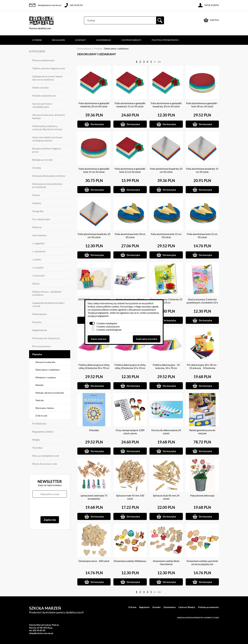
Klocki (36, 283)
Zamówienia (104, 40)
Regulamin (59, 40)
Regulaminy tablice (43, 432)
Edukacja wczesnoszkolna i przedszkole (47, 185)
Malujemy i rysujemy (46, 377)
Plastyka (37, 354)
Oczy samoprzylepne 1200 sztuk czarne (130, 432)
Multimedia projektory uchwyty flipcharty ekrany (47, 128)
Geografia (38, 211)
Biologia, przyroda (42, 160)
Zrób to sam (41, 416)
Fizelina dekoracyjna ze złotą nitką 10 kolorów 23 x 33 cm (130, 366)
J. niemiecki (39, 251)
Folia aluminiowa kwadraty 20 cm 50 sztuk (166, 170)
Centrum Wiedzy (131, 40)
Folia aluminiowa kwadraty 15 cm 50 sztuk (202, 170)
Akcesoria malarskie (45, 362)
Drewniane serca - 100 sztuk (94, 561)
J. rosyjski (38, 267)
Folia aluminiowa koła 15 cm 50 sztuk (166, 236)
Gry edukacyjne (41, 219)
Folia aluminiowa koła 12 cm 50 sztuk (202, 236)
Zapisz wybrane (99, 339)
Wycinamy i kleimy (45, 408)
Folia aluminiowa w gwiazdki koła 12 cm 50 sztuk (130, 170)
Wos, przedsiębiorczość (46, 456)
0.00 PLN (214, 20)
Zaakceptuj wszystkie (147, 339)
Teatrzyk (40, 400)
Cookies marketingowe (109, 330)
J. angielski (38, 243)
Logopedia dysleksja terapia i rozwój (48, 304)
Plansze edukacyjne (43, 60)
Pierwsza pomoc (42, 346)
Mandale (94, 430)
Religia (36, 440)
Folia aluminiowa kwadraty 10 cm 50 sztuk (94, 236)
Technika (37, 448)
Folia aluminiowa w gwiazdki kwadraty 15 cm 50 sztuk (130, 105)
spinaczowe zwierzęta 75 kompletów (94, 497)
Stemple (39, 385)
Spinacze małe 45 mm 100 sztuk (130, 497)
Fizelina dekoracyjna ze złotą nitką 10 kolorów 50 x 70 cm (94, 366)
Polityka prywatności (165, 40)
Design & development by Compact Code (198, 618)
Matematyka (39, 314)
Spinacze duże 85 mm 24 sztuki (166, 497)
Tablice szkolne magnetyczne (49, 68)
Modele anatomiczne (44, 96)
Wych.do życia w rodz (45, 464)
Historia (37, 227)
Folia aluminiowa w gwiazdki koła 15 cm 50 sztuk (94, 170)
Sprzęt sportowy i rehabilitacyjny (42, 105)
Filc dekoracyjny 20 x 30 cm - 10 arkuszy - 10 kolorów (202, 366)
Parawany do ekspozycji (46, 338)
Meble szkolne (40, 88)
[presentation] (50, 507)
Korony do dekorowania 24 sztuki (166, 432)
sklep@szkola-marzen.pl (50, 5)
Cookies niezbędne (107, 323)
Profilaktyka (39, 423)
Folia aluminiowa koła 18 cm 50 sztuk (130, 236)
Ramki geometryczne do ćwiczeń (202, 432)
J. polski (37, 259)
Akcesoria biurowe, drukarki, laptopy (49, 116)
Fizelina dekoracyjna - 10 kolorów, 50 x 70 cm (166, 366)
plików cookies (111, 306)
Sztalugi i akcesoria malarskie (50, 393)
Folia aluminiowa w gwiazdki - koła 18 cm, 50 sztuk (202, 105)
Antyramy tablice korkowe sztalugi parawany (47, 139)
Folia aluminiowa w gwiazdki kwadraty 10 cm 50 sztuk (166, 105)
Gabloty (37, 203)
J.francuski (38, 275)
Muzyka (37, 322)
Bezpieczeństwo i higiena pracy (46, 150)
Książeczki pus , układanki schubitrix (47, 293)
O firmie (37, 40)
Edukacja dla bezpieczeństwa (49, 176)
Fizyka (36, 195)
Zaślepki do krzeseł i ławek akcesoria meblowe (47, 78)
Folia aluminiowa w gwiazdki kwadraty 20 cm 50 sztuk (94, 105)
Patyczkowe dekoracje (202, 495)
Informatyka (39, 235)
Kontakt (81, 40)
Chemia (37, 168)
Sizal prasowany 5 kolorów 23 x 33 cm (166, 301)
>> (159, 62)
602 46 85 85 (76, 5)
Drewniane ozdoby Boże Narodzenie (166, 562)
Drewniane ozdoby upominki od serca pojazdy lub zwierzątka (202, 564)
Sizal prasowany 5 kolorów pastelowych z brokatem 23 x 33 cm (202, 302)
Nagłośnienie (40, 330)
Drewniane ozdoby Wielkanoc (130, 561)
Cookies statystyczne (108, 326)
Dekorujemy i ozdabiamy (48, 370)
